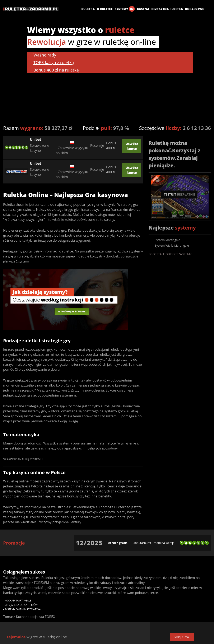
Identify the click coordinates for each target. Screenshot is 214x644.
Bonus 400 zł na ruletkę (56, 70)
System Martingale (168, 240)
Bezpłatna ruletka (167, 9)
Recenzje (97, 146)
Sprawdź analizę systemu (23, 459)
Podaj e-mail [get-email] (182, 637)
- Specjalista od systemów (20, 605)
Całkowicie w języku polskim (72, 146)
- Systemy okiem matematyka (22, 609)
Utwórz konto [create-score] (132, 146)
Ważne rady (45, 55)
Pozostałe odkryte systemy (170, 254)
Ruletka (88, 9)
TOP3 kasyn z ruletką (53, 62)
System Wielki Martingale (172, 245)
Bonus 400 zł (111, 146)
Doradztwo (195, 9)
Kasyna (143, 9)
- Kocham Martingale (17, 601)
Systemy (125, 9)
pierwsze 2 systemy (16, 261)
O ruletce (105, 9)
